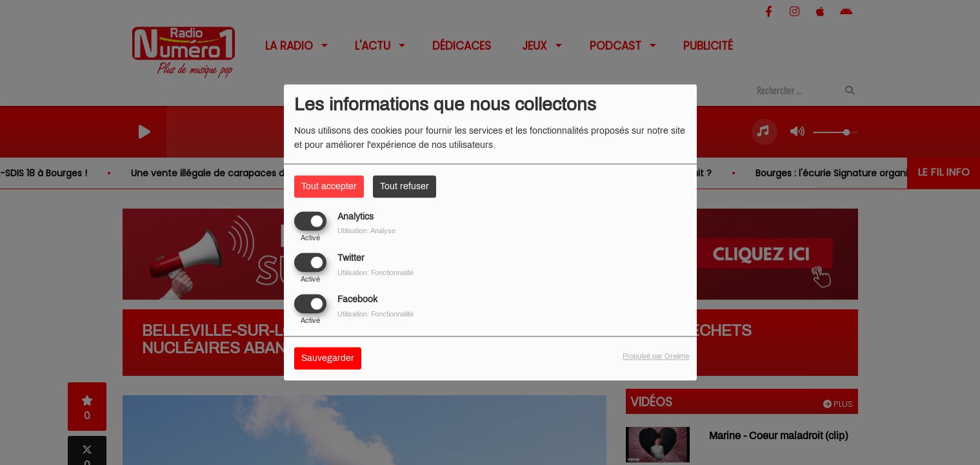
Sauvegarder (328, 359)
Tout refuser (405, 186)
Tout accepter (329, 186)
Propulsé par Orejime (656, 356)
